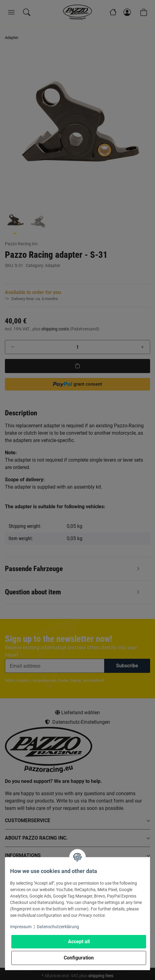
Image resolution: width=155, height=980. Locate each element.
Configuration (79, 958)
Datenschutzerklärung (58, 927)
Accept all (79, 942)
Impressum (21, 927)
